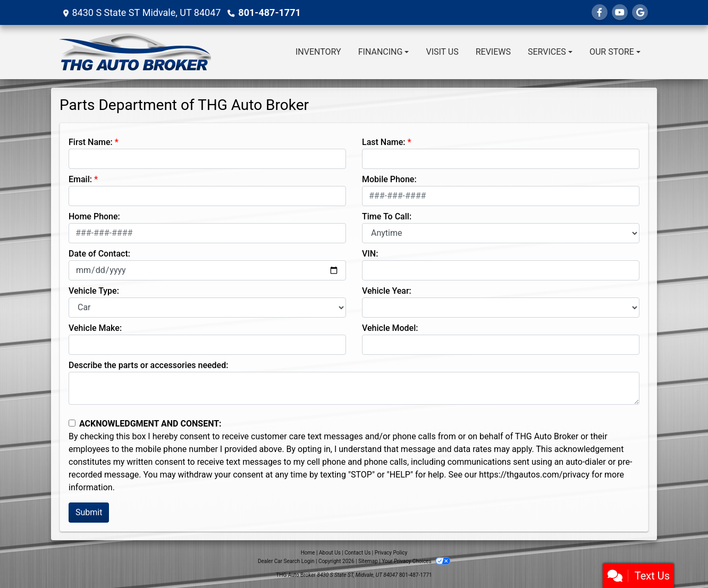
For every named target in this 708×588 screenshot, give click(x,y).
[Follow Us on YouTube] (620, 12)
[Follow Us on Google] (640, 12)
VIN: (370, 254)
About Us (330, 553)
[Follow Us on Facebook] (600, 12)
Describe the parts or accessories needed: (148, 365)
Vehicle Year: (387, 291)
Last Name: (384, 142)
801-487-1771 (269, 12)
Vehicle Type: (94, 291)
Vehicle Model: (390, 328)
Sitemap (368, 561)
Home (308, 553)
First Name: (91, 142)
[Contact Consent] (72, 423)
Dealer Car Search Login (286, 561)
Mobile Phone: (389, 179)
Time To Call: (387, 216)
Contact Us (357, 553)
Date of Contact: (99, 254)
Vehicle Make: (95, 328)
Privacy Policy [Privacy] (391, 553)
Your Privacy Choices (416, 561)
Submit (89, 512)
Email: (80, 179)
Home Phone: (94, 216)
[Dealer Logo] (135, 52)
